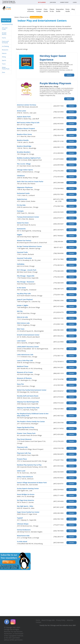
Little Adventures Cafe (25, 355)
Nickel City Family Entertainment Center (32, 390)
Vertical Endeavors (24, 530)
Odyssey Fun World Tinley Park (28, 408)
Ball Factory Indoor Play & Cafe (28, 123)
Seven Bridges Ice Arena (26, 494)
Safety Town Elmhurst (25, 477)
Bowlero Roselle (23, 140)
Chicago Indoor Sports (25, 170)
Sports (4, 60)
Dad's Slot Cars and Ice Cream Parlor (30, 182)
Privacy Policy (61, 620)
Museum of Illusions (24, 378)
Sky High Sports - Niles (25, 506)
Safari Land (21, 471)
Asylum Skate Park (24, 117)
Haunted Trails (22, 252)
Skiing (4, 57)
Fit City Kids (21, 205)
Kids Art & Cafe (22, 317)
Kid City (20, 311)
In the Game (21, 288)
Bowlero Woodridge (24, 146)
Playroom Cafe (22, 447)
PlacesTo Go (52, 10)
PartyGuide (68, 10)
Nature (4, 53)
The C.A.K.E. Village (24, 164)
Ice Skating (5, 46)
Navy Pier (20, 384)
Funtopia (20, 211)
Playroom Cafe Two (24, 453)
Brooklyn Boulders (24, 152)
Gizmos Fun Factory (24, 240)
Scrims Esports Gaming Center (28, 488)
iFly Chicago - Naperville (26, 276)
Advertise (70, 620)
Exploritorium (22, 199)
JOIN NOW (53, 2)
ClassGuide (46, 10)
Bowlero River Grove (24, 134)
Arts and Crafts (5, 29)
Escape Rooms (4, 34)
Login (75, 2)
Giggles (20, 235)
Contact (38, 622)
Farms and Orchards (5, 42)
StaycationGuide (60, 10)
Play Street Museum (24, 439)
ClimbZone (21, 176)
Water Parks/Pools (6, 68)
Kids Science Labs (23, 323)
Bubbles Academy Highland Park (29, 158)
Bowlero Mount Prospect (26, 128)
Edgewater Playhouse (25, 187)
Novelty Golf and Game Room (28, 396)
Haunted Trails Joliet (24, 258)
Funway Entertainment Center (28, 217)
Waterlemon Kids (23, 536)
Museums (5, 50)
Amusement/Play (7, 24)
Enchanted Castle (23, 193)
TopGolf (20, 518)
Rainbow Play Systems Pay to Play (29, 465)
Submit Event (64, 2)
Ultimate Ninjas (23, 524)
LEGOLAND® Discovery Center (28, 347)
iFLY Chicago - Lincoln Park (27, 270)
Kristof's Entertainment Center (28, 335)
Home (16, 17)
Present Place (22, 459)
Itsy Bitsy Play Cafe (24, 294)
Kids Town (21, 329)
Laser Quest (21, 341)
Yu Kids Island (22, 542)
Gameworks (21, 229)
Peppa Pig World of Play (26, 427)
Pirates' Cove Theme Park (26, 433)
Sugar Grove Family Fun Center (28, 512)
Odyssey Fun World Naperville (28, 402)
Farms (4, 38)
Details (69, 75)
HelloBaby (21, 264)
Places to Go (24, 17)
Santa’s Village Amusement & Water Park (32, 483)
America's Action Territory (27, 105)
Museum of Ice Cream (25, 372)
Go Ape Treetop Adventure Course (29, 246)
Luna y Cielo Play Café (25, 360)
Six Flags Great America (26, 500)
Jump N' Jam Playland (25, 299)
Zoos (3, 72)
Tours (4, 64)
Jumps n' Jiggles (23, 305)
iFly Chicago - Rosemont (26, 282)
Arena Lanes (21, 111)
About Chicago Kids (48, 620)
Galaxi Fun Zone (23, 223)
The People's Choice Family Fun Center (31, 422)
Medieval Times (23, 366)
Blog (73, 9)
